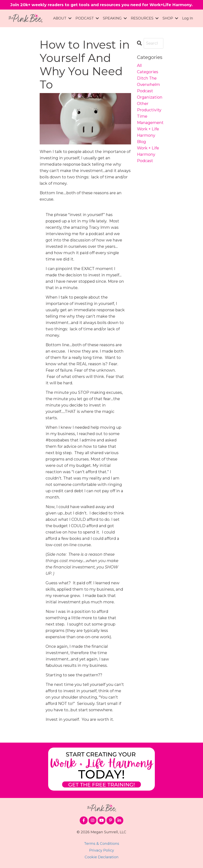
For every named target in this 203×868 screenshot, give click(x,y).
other (143, 104)
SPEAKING (115, 18)
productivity (149, 110)
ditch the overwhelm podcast (148, 85)
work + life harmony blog (148, 135)
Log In (188, 18)
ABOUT (62, 18)
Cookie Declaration (102, 857)
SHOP (170, 18)
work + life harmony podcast (148, 154)
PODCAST (87, 18)
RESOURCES (145, 18)
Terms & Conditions (102, 844)
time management (150, 119)
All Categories (148, 69)
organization (150, 97)
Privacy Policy (102, 850)
